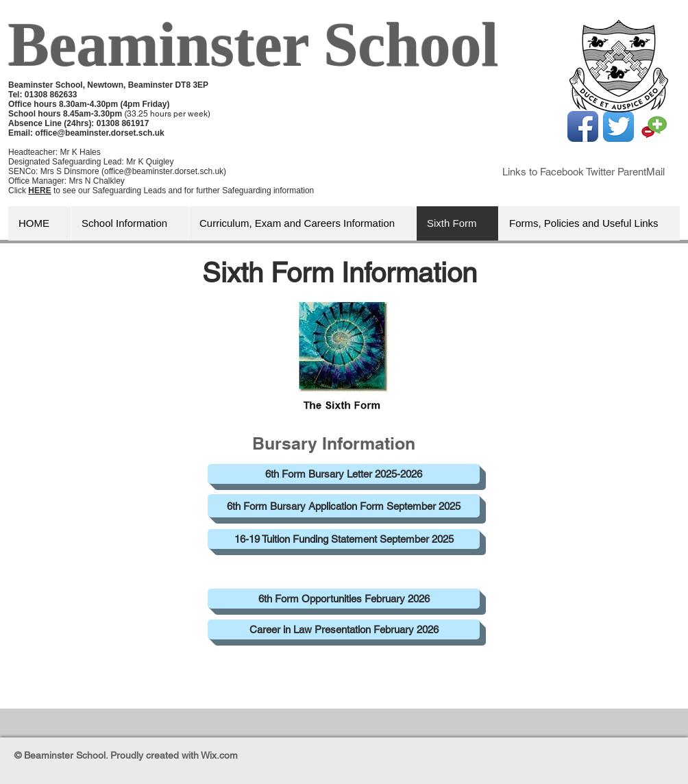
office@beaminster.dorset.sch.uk (99, 133)
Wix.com (219, 755)
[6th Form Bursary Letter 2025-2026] (344, 474)
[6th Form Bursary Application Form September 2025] (344, 506)
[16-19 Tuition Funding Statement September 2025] (344, 539)
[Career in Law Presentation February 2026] (344, 629)
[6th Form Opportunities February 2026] (344, 599)
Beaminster (158, 45)
